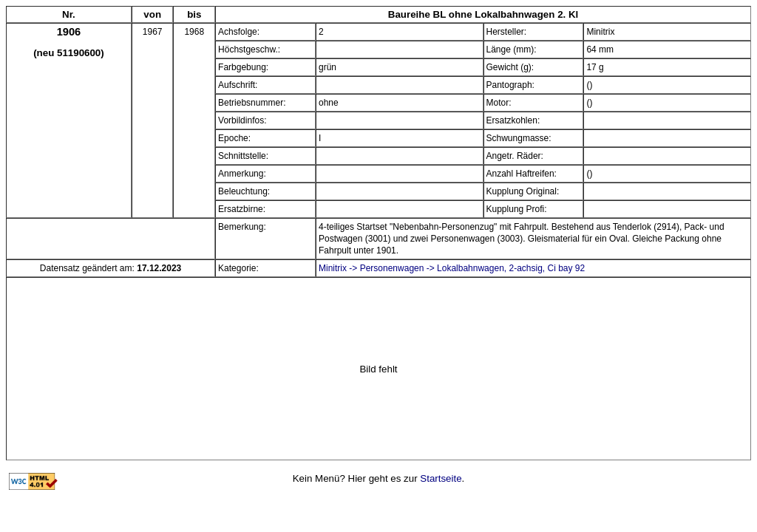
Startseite (441, 478)
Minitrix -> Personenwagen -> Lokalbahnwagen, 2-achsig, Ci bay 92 (452, 268)
